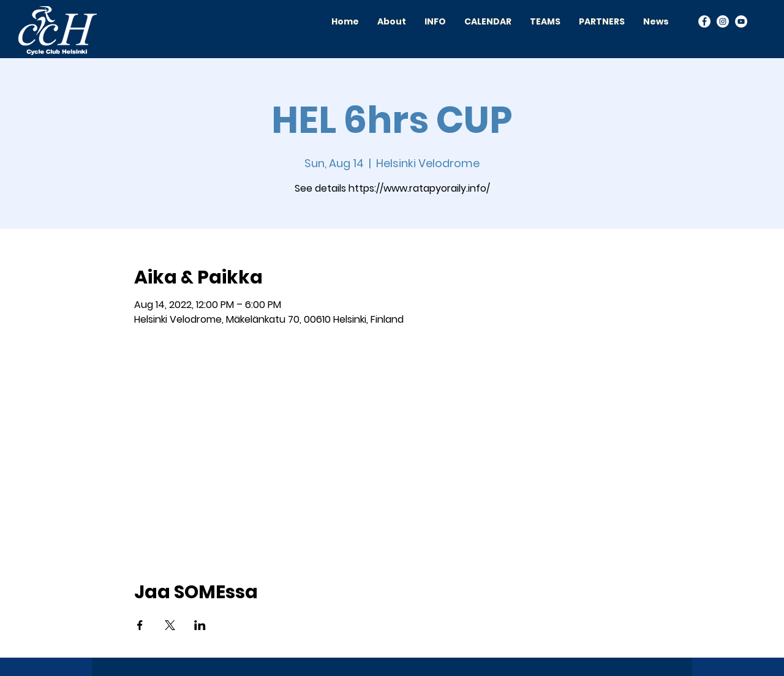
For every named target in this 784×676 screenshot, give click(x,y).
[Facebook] (704, 21)
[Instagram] (723, 21)
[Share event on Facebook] (140, 625)
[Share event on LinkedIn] (200, 625)
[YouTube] (741, 21)
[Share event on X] (170, 625)
